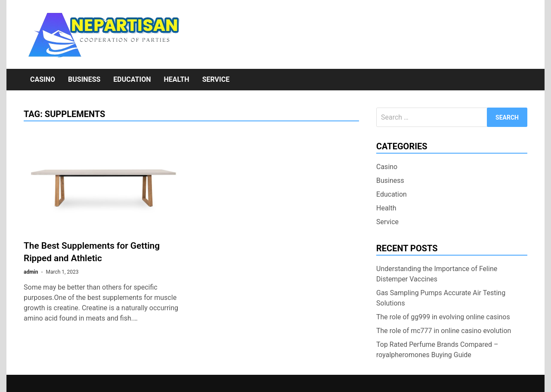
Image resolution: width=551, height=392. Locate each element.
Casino (43, 79)
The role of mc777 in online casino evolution (444, 331)
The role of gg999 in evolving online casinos (443, 317)
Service (216, 79)
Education (132, 79)
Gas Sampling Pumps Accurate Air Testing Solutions (441, 298)
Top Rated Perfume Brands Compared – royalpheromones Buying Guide (437, 350)
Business (84, 79)
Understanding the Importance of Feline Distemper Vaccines (437, 274)
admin (31, 272)
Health (176, 79)
